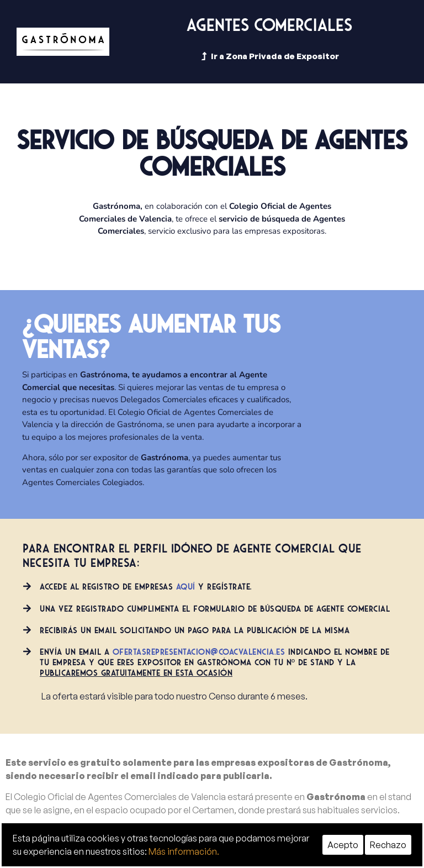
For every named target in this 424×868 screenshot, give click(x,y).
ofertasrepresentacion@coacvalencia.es (199, 652)
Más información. (184, 851)
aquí (186, 587)
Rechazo (388, 845)
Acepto (343, 845)
